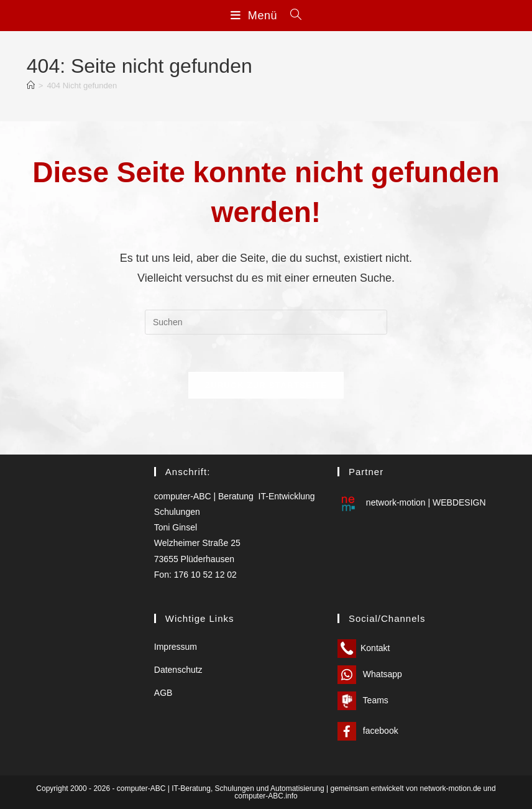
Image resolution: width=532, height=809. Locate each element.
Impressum (176, 647)
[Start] (31, 86)
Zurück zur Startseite (266, 385)
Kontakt (364, 648)
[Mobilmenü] (256, 16)
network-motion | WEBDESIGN (412, 503)
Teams (363, 700)
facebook (368, 731)
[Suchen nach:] (291, 16)
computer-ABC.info (266, 796)
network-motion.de (451, 788)
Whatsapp (370, 674)
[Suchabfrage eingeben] (266, 322)
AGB (163, 693)
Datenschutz (178, 670)
